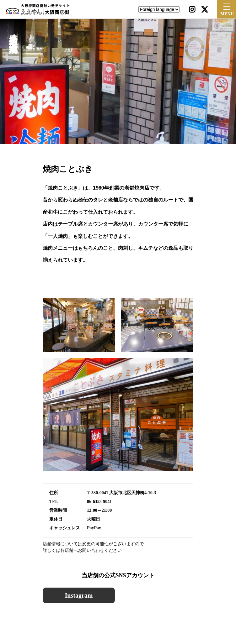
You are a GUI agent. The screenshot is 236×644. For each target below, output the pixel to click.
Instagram (79, 595)
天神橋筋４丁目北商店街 (13, 33)
